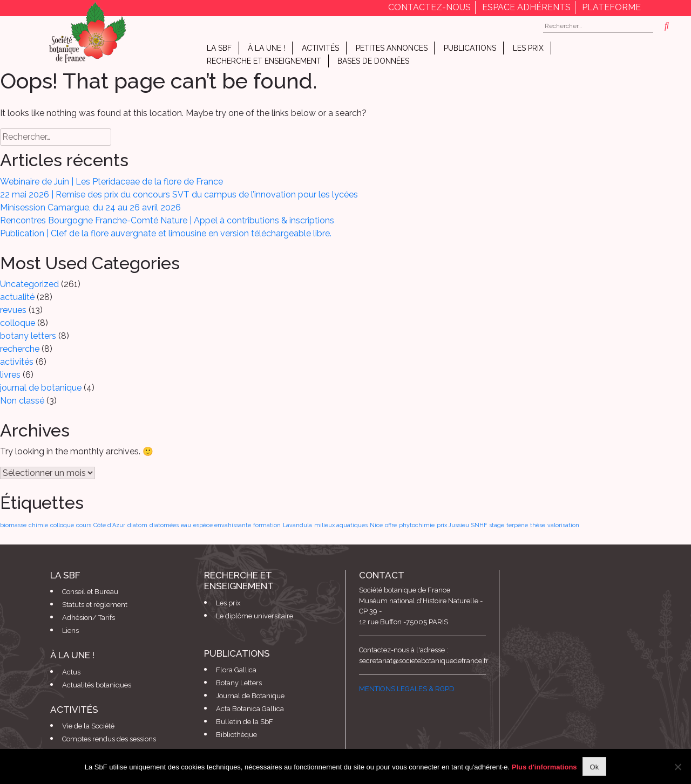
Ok (595, 767)
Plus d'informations (544, 767)
